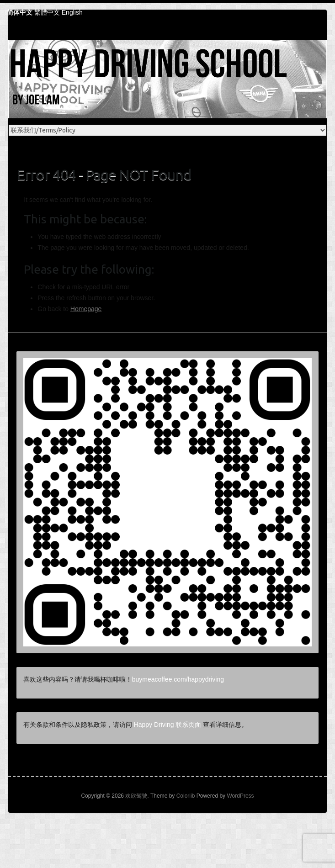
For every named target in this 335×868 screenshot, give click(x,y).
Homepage (86, 309)
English (72, 12)
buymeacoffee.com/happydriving (178, 679)
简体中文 (20, 12)
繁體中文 (47, 12)
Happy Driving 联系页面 (168, 725)
